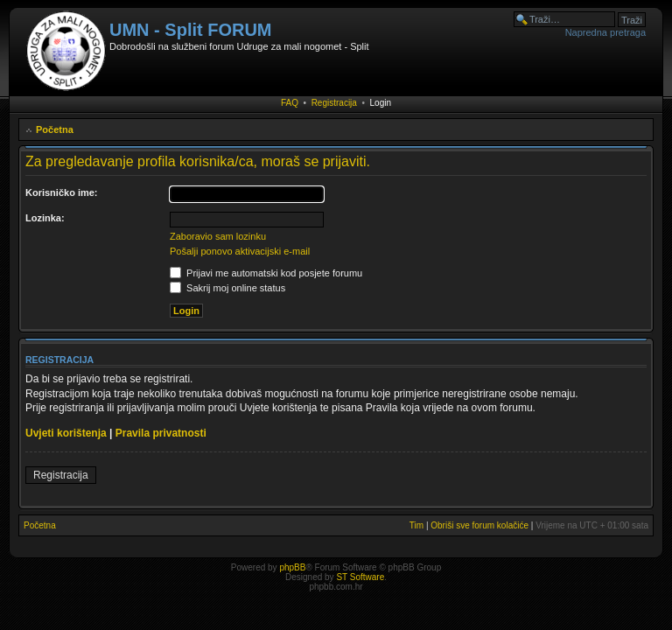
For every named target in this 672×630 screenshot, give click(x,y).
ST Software (360, 577)
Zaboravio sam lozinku (218, 236)
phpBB (292, 567)
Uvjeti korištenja (66, 433)
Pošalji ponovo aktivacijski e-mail (240, 251)
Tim (416, 525)
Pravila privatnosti (161, 433)
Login (381, 103)
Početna (55, 129)
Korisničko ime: (62, 192)
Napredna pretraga (605, 32)
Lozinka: (45, 218)
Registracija (334, 103)
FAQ (290, 103)
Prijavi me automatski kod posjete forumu (266, 273)
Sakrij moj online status (227, 288)
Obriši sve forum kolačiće (479, 525)
